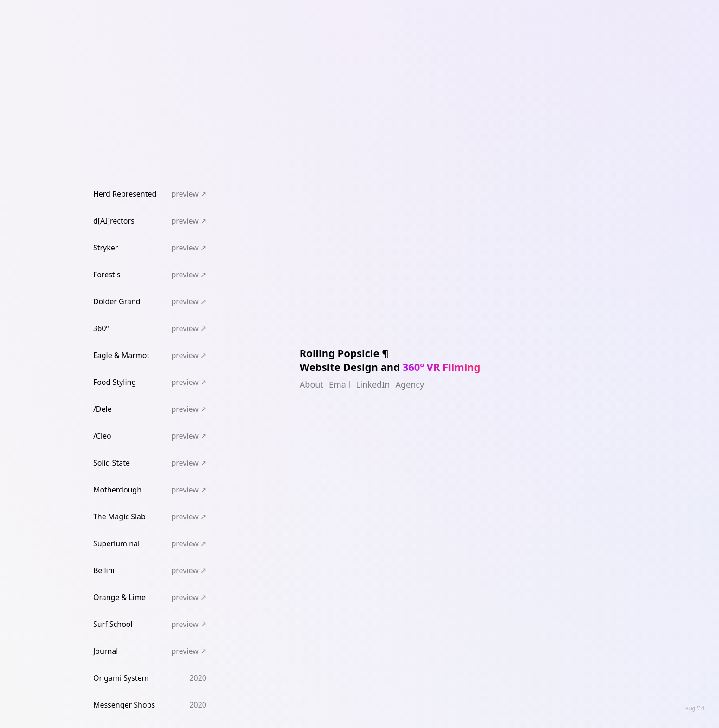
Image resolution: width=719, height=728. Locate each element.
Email (340, 384)
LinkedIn (373, 384)
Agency (410, 384)
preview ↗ (189, 194)
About (311, 384)
